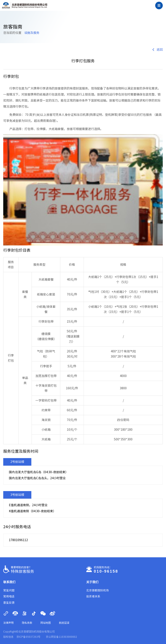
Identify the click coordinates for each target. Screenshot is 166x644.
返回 (157, 50)
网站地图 (46, 623)
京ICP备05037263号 (28, 637)
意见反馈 (9, 603)
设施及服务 (32, 33)
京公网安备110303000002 (61, 637)
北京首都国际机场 (97, 590)
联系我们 (9, 582)
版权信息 (8, 637)
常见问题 (9, 590)
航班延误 (64, 623)
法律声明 (8, 623)
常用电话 (9, 596)
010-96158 (106, 571)
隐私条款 (27, 623)
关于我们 (92, 582)
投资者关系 (93, 596)
